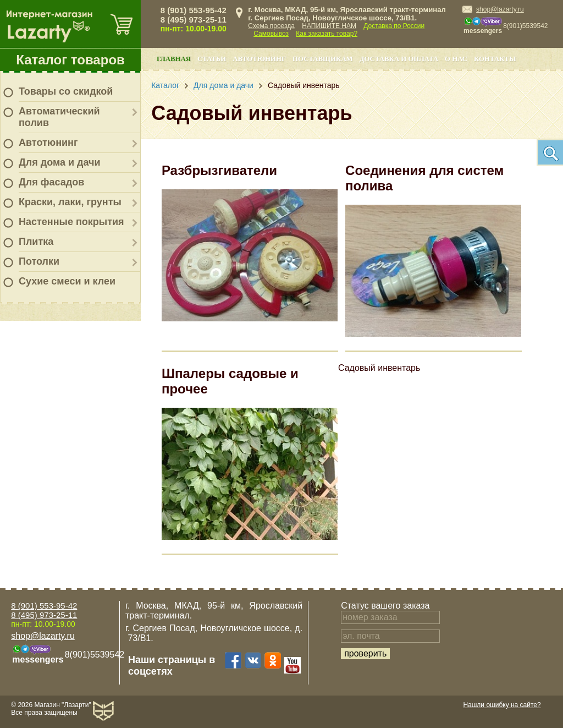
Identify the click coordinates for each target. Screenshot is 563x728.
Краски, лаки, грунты (70, 202)
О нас (456, 59)
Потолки (39, 261)
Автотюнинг (48, 143)
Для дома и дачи (60, 162)
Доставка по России (394, 26)
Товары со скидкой (66, 91)
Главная (174, 59)
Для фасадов (51, 182)
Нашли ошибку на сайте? (502, 705)
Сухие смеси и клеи (67, 281)
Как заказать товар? (327, 34)
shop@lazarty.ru (500, 9)
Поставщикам (323, 59)
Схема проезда (271, 26)
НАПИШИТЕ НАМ (329, 26)
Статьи (212, 59)
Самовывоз (271, 34)
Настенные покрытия (71, 222)
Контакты (495, 59)
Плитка (36, 242)
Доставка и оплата (399, 59)
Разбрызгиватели (219, 170)
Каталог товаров (70, 60)
